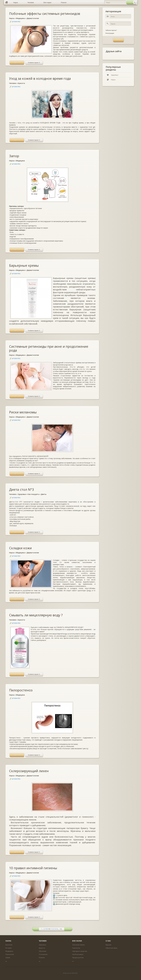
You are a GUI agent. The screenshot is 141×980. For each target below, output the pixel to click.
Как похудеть (33, 494)
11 (51, 929)
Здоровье (22, 494)
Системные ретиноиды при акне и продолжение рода (49, 348)
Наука (12, 18)
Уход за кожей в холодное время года (40, 78)
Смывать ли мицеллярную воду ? (36, 615)
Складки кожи (20, 548)
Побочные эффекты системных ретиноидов (45, 14)
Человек (13, 83)
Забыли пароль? (111, 30)
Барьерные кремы (24, 265)
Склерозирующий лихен (29, 771)
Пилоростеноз (21, 690)
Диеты (44, 494)
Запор (14, 156)
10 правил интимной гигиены (33, 868)
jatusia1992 (16, 22)
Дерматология (33, 18)
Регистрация (110, 33)
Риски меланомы (23, 412)
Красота (21, 83)
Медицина (20, 18)
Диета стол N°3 (22, 489)
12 (53, 929)
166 (61, 929)
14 (57, 929)
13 (55, 929)
